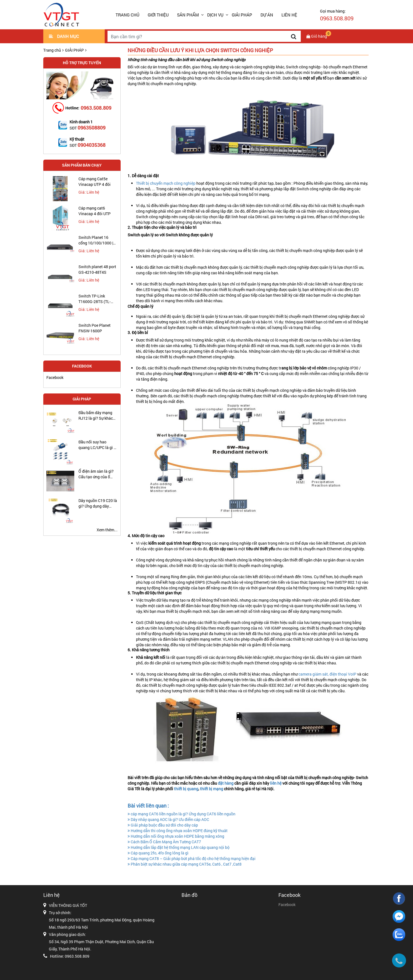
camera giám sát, (314, 674)
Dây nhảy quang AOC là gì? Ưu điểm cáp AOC (168, 819)
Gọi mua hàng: (337, 15)
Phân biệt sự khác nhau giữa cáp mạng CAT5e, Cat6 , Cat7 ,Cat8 (185, 864)
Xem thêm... (107, 530)
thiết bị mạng (212, 789)
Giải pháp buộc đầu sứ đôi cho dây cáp (163, 825)
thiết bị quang (186, 789)
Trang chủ (127, 15)
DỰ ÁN (267, 15)
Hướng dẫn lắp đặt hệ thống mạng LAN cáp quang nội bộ (179, 847)
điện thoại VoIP (343, 674)
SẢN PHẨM (188, 15)
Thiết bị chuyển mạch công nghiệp (166, 183)
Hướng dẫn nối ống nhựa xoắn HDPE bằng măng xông (176, 836)
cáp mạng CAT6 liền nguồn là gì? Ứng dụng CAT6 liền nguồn (182, 814)
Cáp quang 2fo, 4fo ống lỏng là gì (158, 853)
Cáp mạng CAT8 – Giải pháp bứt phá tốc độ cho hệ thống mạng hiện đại (192, 858)
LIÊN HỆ (289, 15)
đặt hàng (226, 783)
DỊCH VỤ (215, 15)
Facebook (55, 377)
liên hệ (276, 783)
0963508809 (92, 128)
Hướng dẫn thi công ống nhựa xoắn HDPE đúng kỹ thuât (178, 831)
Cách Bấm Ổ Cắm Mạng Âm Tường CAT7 (164, 842)
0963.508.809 (96, 108)
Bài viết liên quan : (148, 806)
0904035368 (92, 145)
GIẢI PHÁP (242, 15)
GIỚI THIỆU (158, 15)
